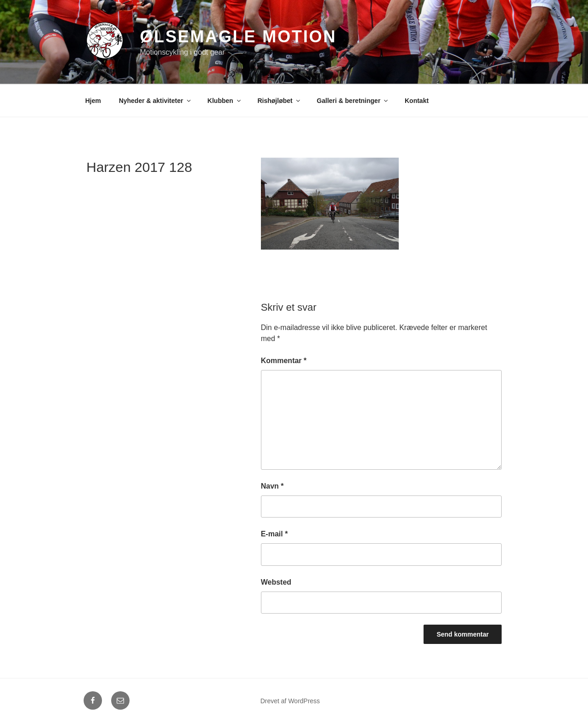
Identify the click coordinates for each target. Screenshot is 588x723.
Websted (276, 582)
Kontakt (417, 101)
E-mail (274, 534)
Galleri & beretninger (353, 101)
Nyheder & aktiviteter (155, 101)
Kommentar (284, 361)
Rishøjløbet (279, 101)
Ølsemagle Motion (238, 37)
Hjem (93, 101)
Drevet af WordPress (290, 701)
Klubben (225, 101)
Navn (272, 486)
